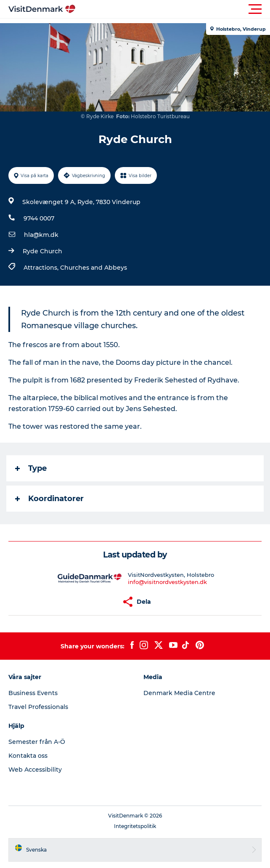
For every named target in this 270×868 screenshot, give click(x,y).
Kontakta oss (28, 756)
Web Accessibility (35, 770)
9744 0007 (39, 218)
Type (31, 468)
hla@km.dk (41, 235)
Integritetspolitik (135, 826)
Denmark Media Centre (179, 693)
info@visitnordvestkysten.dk (167, 582)
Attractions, (42, 268)
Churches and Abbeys (94, 268)
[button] (173, 9)
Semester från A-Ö (37, 742)
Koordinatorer (49, 499)
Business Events (33, 693)
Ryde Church (42, 251)
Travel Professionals (38, 707)
